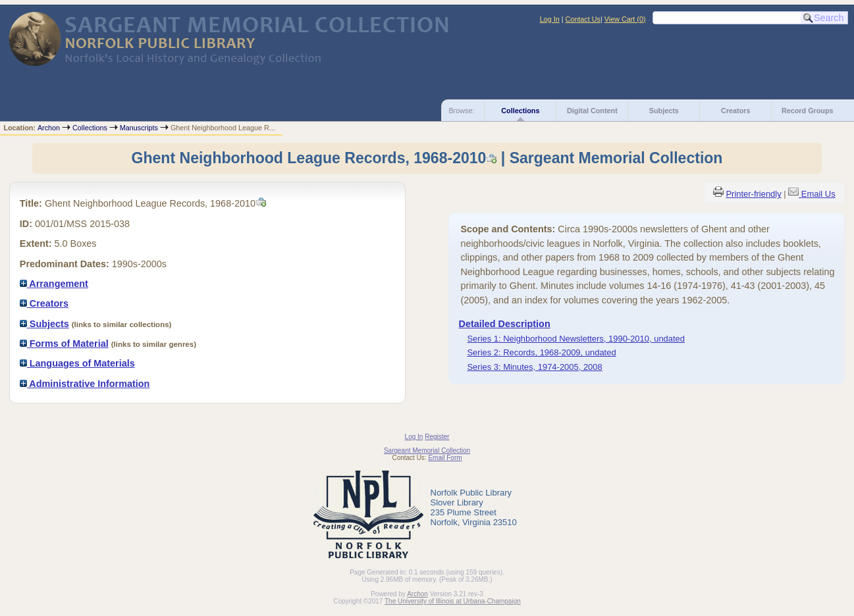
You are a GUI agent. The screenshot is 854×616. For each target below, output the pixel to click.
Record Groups (808, 111)
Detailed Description (505, 324)
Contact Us (583, 19)
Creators (735, 111)
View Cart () (625, 19)
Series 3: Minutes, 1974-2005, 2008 (534, 367)
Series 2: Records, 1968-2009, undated (541, 352)
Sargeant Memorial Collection (427, 450)
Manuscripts (139, 128)
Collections (520, 111)
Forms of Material (64, 344)
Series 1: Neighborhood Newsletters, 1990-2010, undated (576, 339)
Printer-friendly (753, 194)
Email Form (445, 458)
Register (437, 437)
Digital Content (592, 111)
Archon (49, 128)
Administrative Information (85, 384)
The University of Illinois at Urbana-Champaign (453, 601)
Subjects (664, 111)
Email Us (818, 194)
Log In (550, 19)
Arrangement (54, 284)
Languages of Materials (77, 363)
